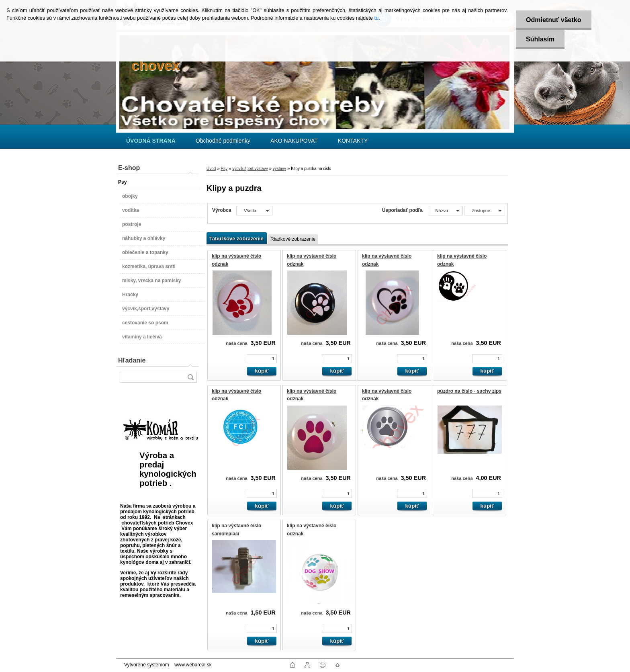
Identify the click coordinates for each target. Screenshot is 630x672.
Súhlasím (540, 39)
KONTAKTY (353, 141)
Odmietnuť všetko (553, 20)
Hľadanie (132, 360)
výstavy (279, 169)
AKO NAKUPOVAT (294, 141)
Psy (224, 169)
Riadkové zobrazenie (293, 239)
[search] (190, 377)
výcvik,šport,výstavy (250, 169)
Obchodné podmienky (223, 141)
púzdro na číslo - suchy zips (469, 391)
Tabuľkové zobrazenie (236, 239)
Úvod (211, 169)
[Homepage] (151, 141)
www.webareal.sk (193, 665)
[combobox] (445, 211)
